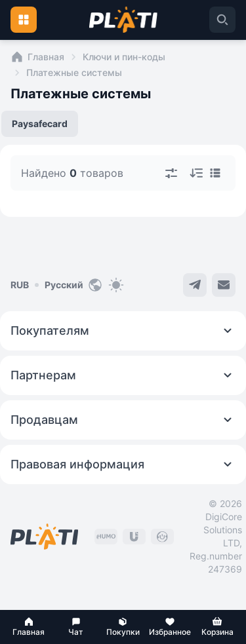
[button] (29, 627)
